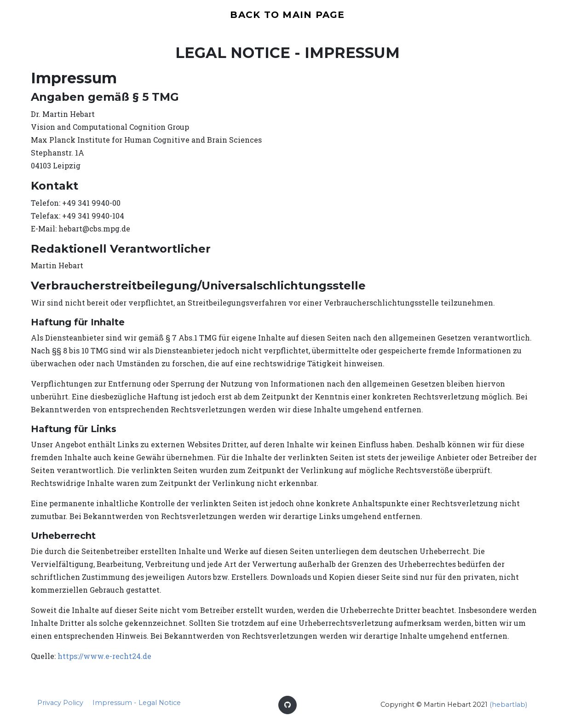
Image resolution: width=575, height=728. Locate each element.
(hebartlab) (508, 707)
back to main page (287, 16)
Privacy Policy (60, 705)
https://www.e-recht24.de (104, 659)
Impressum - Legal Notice (137, 705)
